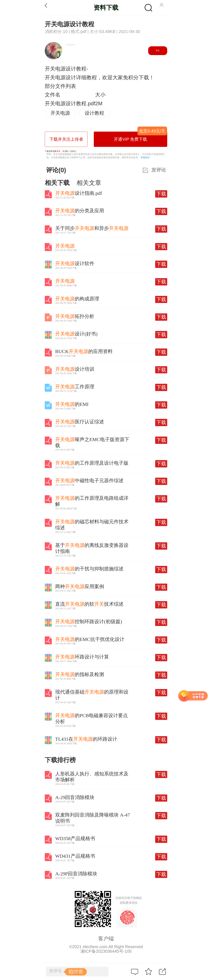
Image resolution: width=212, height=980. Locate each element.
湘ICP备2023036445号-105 (106, 951)
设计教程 (94, 113)
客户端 (106, 939)
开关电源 (60, 113)
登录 (58, 151)
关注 (158, 51)
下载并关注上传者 (66, 139)
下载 (161, 194)
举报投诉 (145, 157)
